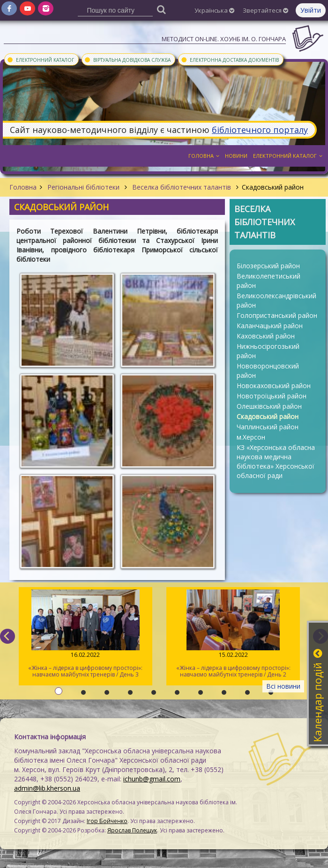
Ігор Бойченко (107, 821)
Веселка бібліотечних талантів (182, 187)
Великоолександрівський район (276, 300)
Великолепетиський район (268, 281)
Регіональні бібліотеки (83, 187)
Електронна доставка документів (230, 59)
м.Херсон (251, 437)
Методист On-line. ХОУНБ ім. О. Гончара (224, 39)
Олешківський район (269, 406)
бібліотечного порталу (260, 130)
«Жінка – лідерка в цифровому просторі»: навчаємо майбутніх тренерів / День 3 (86, 634)
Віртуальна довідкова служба (127, 59)
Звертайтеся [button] (265, 10)
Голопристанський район (277, 315)
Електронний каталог (40, 59)
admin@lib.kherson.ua (47, 788)
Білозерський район (268, 266)
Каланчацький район (270, 326)
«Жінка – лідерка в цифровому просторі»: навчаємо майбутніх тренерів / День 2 (233, 634)
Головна (23, 187)
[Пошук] (162, 9)
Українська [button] (214, 10)
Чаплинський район (268, 427)
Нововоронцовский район (268, 371)
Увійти (311, 10)
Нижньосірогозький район (268, 351)
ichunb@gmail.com (152, 779)
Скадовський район (268, 416)
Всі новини (283, 686)
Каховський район (266, 336)
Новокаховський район (274, 386)
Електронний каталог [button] (288, 156)
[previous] (7, 636)
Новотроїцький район (272, 396)
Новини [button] (236, 156)
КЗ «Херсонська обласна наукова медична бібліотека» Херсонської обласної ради (276, 461)
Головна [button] (204, 156)
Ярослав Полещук (132, 830)
